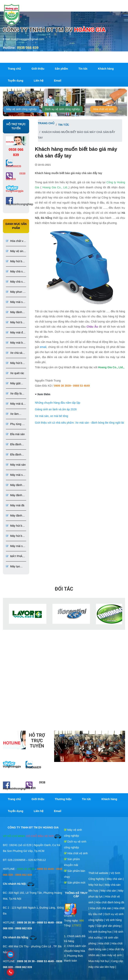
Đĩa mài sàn (15, 434)
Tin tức (83, 69)
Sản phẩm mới (75, 883)
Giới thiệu (38, 69)
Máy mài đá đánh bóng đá (15, 333)
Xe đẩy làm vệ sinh (15, 394)
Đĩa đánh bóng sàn (14, 445)
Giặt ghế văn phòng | (109, 926)
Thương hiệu (63, 799)
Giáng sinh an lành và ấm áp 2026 (56, 409)
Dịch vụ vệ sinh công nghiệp (63, 109)
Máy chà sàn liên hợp (16, 282)
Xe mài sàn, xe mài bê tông (52, 416)
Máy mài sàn (16, 465)
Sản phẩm (61, 69)
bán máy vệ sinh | (113, 955)
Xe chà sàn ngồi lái (15, 353)
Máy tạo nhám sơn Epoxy (13, 567)
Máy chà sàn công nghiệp (16, 272)
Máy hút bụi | (97, 885)
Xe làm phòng (12, 414)
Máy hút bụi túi (15, 323)
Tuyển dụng (16, 81)
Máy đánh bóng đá (14, 516)
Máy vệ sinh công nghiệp (21, 109)
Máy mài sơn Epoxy (16, 546)
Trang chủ (14, 69)
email (43, 347)
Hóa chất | (105, 943)
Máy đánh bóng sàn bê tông (14, 495)
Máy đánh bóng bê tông (14, 312)
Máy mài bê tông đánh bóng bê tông (15, 343)
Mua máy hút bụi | (100, 961)
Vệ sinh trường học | (101, 932)
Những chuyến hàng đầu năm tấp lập (58, 403)
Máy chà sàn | (115, 879)
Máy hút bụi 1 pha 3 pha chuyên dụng (15, 363)
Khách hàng (106, 69)
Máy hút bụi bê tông (15, 526)
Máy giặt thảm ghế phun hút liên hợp (15, 384)
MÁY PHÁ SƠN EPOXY (14, 556)
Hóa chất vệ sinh (103, 109)
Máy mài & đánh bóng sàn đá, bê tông (15, 404)
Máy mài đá (15, 505)
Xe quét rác (15, 373)
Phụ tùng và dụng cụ (15, 424)
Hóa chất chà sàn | (102, 908)
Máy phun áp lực (16, 292)
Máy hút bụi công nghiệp (15, 262)
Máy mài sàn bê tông (16, 302)
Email (58, 81)
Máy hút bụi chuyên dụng (15, 536)
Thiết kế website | (100, 873)
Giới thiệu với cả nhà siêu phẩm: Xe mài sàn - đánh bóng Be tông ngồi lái (79, 423)
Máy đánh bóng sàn (14, 485)
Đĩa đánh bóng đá (14, 455)
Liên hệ (39, 81)
